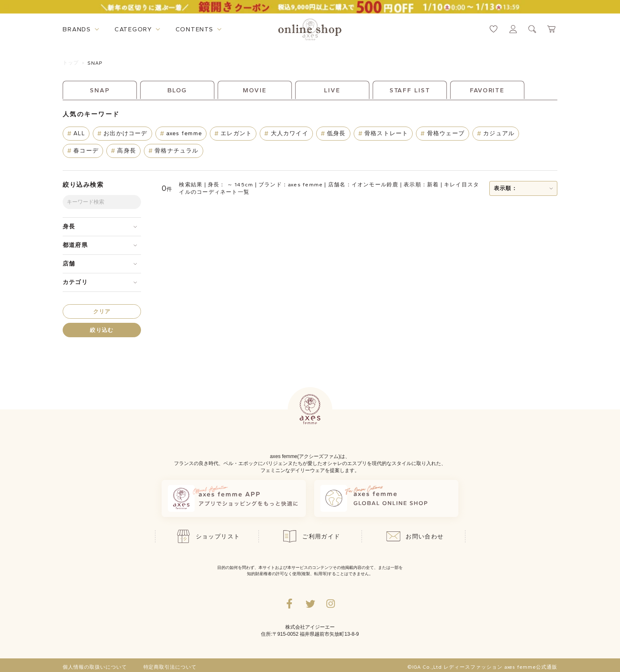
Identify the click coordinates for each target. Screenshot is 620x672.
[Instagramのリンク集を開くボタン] (331, 604)
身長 (69, 227)
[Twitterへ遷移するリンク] (310, 604)
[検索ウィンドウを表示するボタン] (532, 29)
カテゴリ (75, 282)
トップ (71, 63)
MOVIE (255, 90)
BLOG (177, 90)
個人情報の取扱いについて (95, 667)
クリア (102, 311)
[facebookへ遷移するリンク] (289, 604)
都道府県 (75, 245)
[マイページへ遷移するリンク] (513, 29)
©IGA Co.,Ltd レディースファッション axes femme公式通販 (482, 667)
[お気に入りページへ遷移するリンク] (494, 29)
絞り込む (102, 330)
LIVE (332, 90)
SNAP (95, 63)
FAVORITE (487, 90)
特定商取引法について (170, 667)
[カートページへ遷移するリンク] (552, 29)
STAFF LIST (410, 90)
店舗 (69, 264)
